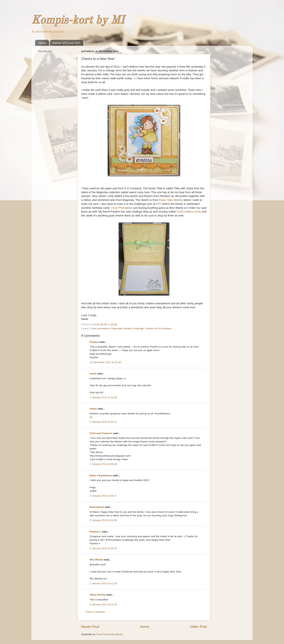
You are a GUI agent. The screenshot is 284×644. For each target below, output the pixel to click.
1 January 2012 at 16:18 (103, 397)
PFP (159, 204)
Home (42, 43)
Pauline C (95, 532)
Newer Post (90, 627)
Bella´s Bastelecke (101, 475)
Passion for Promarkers (158, 328)
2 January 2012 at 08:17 (103, 496)
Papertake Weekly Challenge (127, 328)
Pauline (94, 342)
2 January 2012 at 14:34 (103, 520)
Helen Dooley (98, 595)
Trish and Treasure (101, 433)
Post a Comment (95, 612)
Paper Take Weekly (171, 200)
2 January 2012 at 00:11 (103, 422)
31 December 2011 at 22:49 (105, 362)
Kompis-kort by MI (78, 20)
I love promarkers (100, 328)
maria (93, 374)
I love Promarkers (122, 208)
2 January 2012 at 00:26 (103, 464)
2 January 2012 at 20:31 (103, 548)
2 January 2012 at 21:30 (103, 583)
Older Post (198, 627)
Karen (93, 409)
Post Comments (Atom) (110, 634)
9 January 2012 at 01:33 (103, 604)
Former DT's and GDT (67, 43)
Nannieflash (97, 507)
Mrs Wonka (96, 560)
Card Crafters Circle (189, 212)
